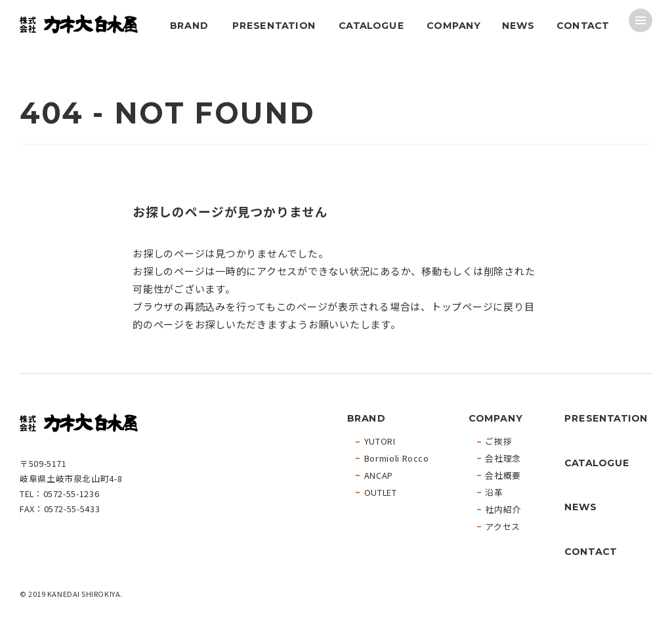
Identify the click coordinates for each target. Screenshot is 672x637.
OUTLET (381, 493)
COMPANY (453, 25)
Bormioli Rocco (397, 459)
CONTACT (583, 25)
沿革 (494, 493)
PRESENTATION (273, 25)
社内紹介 (503, 510)
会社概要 (503, 476)
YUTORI (380, 442)
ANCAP (379, 476)
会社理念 (503, 459)
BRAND (189, 25)
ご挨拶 (498, 442)
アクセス (503, 527)
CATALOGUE (371, 25)
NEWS (517, 25)
